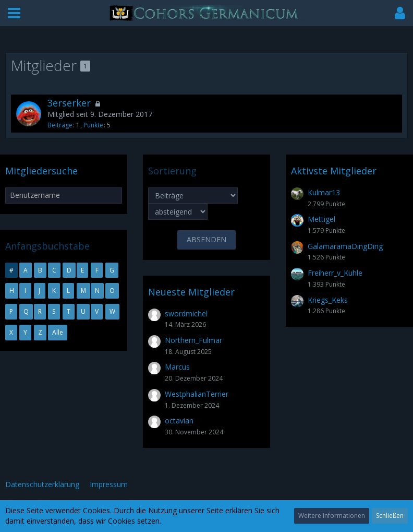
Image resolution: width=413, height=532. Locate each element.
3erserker (69, 103)
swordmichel (186, 314)
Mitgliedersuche (41, 171)
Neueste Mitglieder (191, 292)
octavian (179, 421)
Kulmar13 (324, 192)
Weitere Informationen (332, 516)
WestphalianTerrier (197, 394)
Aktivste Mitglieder (334, 171)
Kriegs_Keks (328, 300)
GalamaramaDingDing (345, 246)
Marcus (177, 367)
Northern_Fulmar (193, 340)
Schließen (390, 516)
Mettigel (321, 219)
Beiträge (60, 125)
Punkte (93, 125)
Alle (58, 332)
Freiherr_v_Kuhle (335, 273)
